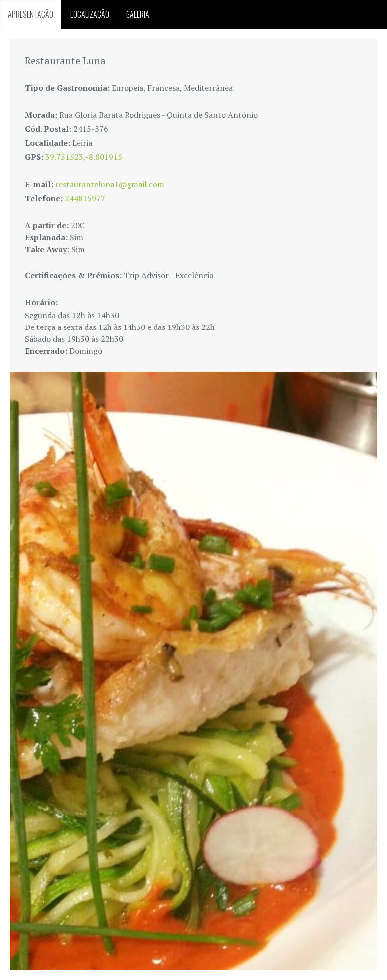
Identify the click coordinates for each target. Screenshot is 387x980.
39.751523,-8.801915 (84, 157)
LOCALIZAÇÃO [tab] (90, 14)
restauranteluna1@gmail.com (110, 184)
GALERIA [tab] (138, 14)
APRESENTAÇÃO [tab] (31, 14)
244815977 (85, 198)
